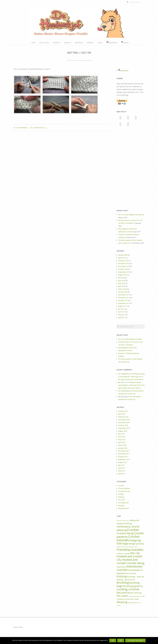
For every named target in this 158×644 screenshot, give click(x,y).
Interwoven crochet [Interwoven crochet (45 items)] (130, 568)
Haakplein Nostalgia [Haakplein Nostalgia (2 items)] (123, 553)
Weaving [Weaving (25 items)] (122, 602)
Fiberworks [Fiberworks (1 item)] (129, 547)
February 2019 (123, 261)
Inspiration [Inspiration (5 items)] (121, 567)
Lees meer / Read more (135, 640)
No (121, 640)
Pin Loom (122, 500)
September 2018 (124, 272)
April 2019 (122, 258)
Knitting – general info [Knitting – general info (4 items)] (126, 580)
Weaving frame (124, 508)
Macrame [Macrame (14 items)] (122, 593)
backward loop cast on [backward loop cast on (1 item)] (123, 521)
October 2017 (123, 300)
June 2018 (122, 281)
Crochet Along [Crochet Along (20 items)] (125, 533)
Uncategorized (123, 503)
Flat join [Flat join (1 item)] (135, 547)
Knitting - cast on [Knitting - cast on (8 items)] (136, 577)
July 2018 (121, 278)
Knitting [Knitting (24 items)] (122, 576)
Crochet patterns (124, 488)
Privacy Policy (18, 627)
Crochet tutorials (124, 491)
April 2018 (122, 286)
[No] (155, 641)
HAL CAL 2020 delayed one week (130, 215)
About (100, 43)
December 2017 (124, 295)
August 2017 (123, 306)
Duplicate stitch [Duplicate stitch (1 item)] (121, 547)
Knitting (56, 43)
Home (33, 43)
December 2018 (124, 263)
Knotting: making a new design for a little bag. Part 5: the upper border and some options (131, 377)
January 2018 (123, 292)
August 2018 (123, 275)
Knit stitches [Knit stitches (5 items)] (131, 573)
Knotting (79, 43)
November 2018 (124, 266)
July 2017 (121, 309)
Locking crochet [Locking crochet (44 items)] (128, 589)
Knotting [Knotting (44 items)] (123, 583)
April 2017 (122, 317)
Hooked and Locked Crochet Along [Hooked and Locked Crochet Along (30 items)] (131, 561)
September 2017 (124, 303)
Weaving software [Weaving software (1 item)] (133, 603)
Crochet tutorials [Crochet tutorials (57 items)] (128, 538)
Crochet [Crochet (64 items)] (133, 530)
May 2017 (122, 315)
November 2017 (124, 298)
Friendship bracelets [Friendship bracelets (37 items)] (130, 550)
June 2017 (122, 312)
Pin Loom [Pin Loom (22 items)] (122, 596)
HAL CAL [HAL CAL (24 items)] (135, 553)
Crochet (67, 43)
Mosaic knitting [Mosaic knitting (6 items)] (134, 593)
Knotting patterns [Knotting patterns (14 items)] (133, 586)
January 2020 (123, 255)
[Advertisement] (131, 169)
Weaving (90, 43)
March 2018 (122, 289)
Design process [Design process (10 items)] (136, 544)
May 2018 (122, 283)
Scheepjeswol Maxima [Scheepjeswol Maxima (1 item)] (135, 596)
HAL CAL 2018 (44, 43)
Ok (113, 640)
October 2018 (123, 269)
